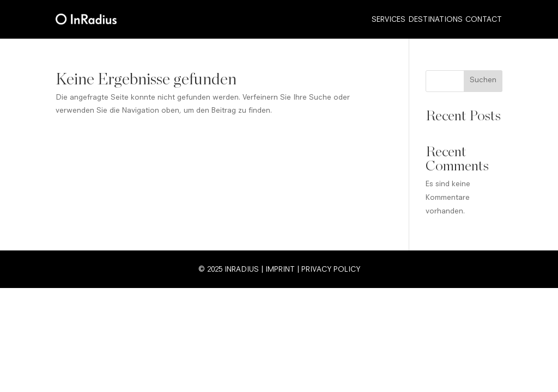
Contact (484, 20)
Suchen (483, 81)
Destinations (435, 20)
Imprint (280, 270)
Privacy (316, 270)
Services (389, 20)
